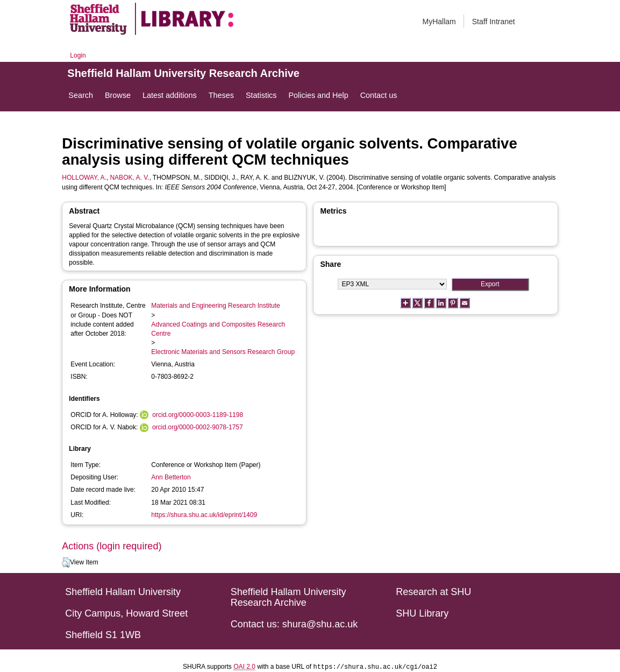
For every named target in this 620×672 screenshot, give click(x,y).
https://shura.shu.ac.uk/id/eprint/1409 (204, 515)
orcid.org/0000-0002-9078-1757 (198, 427)
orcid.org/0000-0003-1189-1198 (198, 415)
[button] (66, 563)
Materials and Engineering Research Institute (215, 306)
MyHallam (439, 22)
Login (78, 55)
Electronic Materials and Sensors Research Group (223, 352)
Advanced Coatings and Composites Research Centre (218, 329)
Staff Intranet (494, 22)
